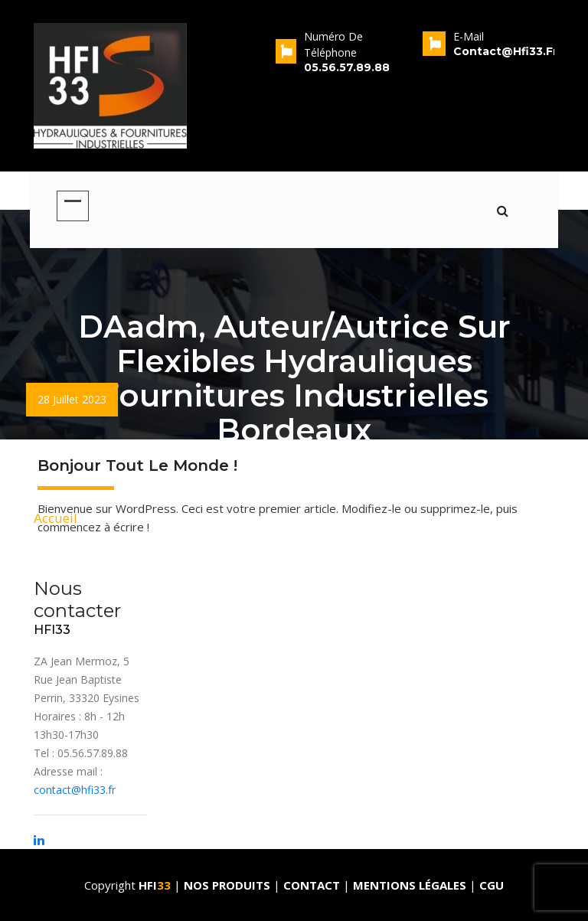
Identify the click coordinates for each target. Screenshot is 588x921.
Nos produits (229, 885)
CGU (492, 885)
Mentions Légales (410, 885)
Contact (313, 885)
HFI (156, 885)
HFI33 (52, 630)
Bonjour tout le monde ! (137, 465)
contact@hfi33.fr (75, 790)
